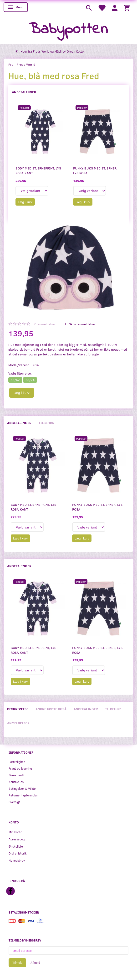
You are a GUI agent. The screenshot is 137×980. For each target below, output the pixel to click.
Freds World (26, 64)
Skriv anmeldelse (81, 324)
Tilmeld (17, 963)
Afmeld (35, 963)
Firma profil (16, 775)
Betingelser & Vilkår (22, 788)
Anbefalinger (24, 92)
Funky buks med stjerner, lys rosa (95, 171)
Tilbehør (46, 423)
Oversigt (14, 802)
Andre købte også (51, 709)
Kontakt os (16, 782)
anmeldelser (45, 324)
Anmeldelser (18, 723)
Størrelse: (20, 373)
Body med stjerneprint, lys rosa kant (38, 171)
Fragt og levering (20, 768)
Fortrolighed (17, 762)
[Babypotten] (68, 30)
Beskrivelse (18, 709)
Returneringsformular (23, 795)
